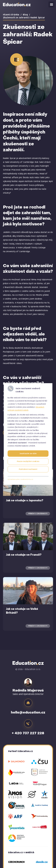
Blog (25, 15)
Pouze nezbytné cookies (28, 461)
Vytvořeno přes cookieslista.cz (20, 479)
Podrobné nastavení (28, 469)
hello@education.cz (28, 713)
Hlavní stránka (11, 15)
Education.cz (17, 4)
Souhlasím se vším (28, 454)
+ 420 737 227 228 (28, 733)
